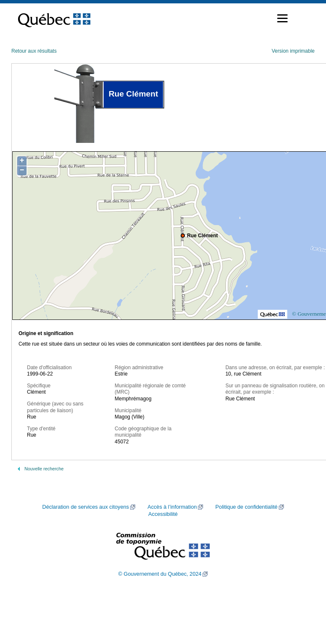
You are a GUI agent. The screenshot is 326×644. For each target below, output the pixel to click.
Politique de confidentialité (246, 507)
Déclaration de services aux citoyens (86, 507)
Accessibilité (163, 514)
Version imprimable (293, 51)
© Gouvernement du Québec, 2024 (160, 574)
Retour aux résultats (34, 51)
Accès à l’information (172, 507)
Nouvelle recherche (44, 469)
